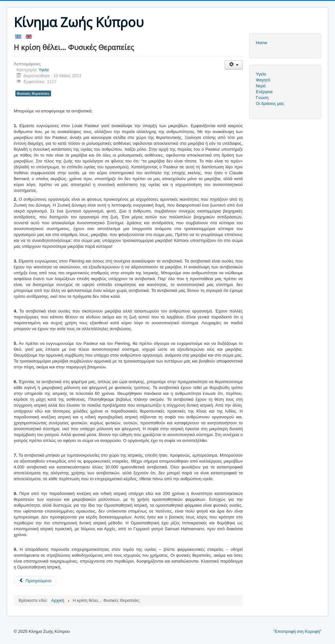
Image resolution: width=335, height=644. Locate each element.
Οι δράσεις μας (270, 103)
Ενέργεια (264, 92)
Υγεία (44, 70)
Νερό (261, 86)
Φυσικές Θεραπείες (33, 93)
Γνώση (262, 98)
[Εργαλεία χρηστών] (234, 65)
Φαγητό (263, 80)
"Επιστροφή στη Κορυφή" (297, 631)
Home (262, 43)
